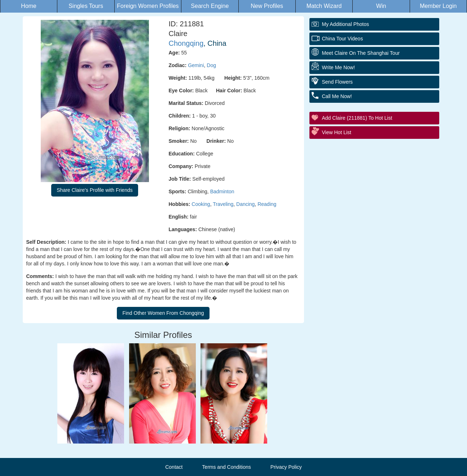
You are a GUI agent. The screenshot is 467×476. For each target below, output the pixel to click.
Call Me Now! (337, 96)
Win (381, 6)
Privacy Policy (286, 467)
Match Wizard (324, 6)
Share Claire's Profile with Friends (94, 190)
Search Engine (210, 6)
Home (29, 6)
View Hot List (337, 132)
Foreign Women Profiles (148, 6)
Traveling (223, 204)
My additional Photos (346, 24)
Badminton (222, 191)
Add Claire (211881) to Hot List (357, 118)
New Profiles (267, 6)
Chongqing (186, 43)
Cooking (201, 204)
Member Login (438, 6)
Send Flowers (338, 82)
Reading (267, 204)
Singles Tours (86, 6)
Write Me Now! (339, 67)
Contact (174, 467)
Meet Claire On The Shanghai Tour (361, 53)
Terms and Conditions (226, 467)
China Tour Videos (343, 39)
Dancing (245, 204)
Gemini (196, 65)
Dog (211, 65)
